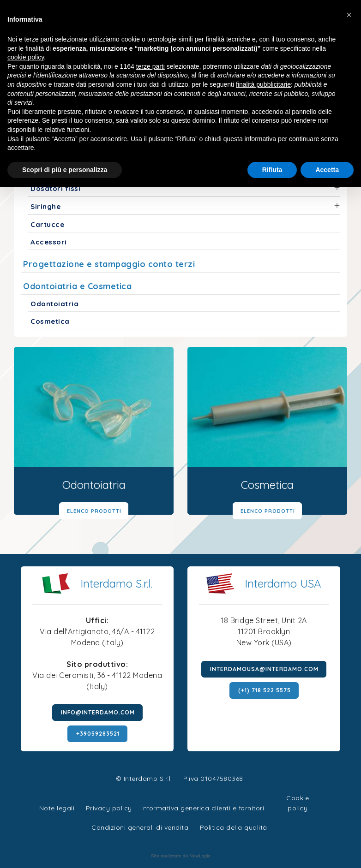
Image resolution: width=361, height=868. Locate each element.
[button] (349, 15)
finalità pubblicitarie (263, 84)
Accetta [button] (327, 170)
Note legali (57, 808)
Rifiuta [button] (272, 170)
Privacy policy (109, 807)
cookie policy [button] (26, 57)
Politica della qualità (234, 827)
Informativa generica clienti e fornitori (203, 808)
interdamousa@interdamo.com (264, 669)
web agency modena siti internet (181, 856)
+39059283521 (98, 734)
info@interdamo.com (98, 712)
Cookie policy (298, 797)
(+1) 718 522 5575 (265, 690)
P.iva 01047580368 (213, 779)
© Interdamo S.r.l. (144, 779)
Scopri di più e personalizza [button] (65, 170)
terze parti (150, 66)
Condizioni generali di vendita (140, 827)
